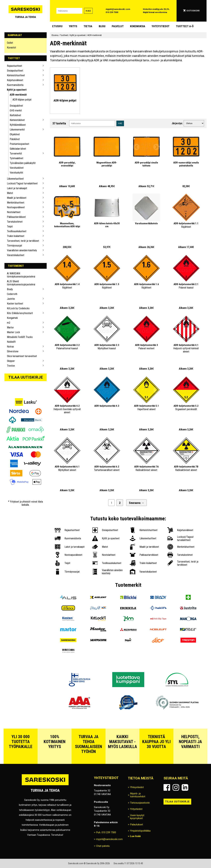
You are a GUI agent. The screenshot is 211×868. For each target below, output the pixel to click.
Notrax (10, 347)
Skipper (11, 361)
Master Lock (13, 332)
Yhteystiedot (161, 26)
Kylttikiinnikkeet (18, 125)
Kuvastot (11, 48)
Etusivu (57, 26)
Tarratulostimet (15, 222)
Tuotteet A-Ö (185, 26)
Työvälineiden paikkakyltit (23, 163)
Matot (10, 193)
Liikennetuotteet (15, 179)
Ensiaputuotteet (15, 71)
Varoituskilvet (17, 168)
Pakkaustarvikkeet (16, 217)
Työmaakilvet (16, 158)
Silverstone (13, 351)
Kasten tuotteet (15, 304)
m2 (9, 323)
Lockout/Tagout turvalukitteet (22, 183)
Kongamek (12, 318)
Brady (10, 289)
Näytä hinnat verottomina (155, 12)
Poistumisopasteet (19, 144)
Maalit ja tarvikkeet (17, 198)
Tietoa (88, 26)
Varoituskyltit (16, 173)
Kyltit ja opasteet (17, 90)
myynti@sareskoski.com (118, 9)
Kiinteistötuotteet (16, 75)
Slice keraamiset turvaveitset (22, 356)
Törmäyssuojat (15, 246)
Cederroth (12, 294)
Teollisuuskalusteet (17, 231)
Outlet (10, 43)
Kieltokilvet (15, 115)
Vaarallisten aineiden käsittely (22, 250)
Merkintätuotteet (16, 203)
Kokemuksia (138, 26)
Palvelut (118, 26)
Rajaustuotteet (15, 66)
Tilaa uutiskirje (26, 377)
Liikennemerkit (17, 130)
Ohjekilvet (15, 134)
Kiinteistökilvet (17, 120)
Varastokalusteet (16, 255)
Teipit (10, 226)
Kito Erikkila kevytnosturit (20, 313)
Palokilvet (15, 139)
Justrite (11, 299)
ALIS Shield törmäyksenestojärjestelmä (21, 283)
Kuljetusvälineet (15, 80)
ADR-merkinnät (18, 95)
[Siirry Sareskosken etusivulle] (26, 11)
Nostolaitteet (14, 212)
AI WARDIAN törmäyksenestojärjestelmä (21, 275)
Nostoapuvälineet (16, 207)
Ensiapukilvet (16, 106)
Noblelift (11, 342)
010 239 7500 (112, 12)
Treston (11, 366)
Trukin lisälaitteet (16, 236)
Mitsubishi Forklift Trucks (20, 337)
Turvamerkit (16, 153)
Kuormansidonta (15, 85)
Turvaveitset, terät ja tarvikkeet (23, 241)
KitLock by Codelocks (18, 308)
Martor (10, 327)
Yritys (73, 26)
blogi (102, 26)
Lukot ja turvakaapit (17, 188)
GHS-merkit (16, 110)
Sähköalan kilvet (18, 149)
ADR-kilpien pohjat (22, 100)
